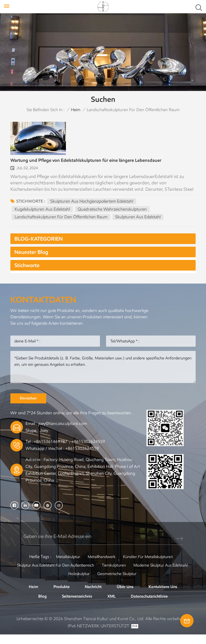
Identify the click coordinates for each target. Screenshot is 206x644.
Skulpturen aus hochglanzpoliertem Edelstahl (92, 206)
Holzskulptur (111, 582)
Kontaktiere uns (165, 595)
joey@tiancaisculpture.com (63, 432)
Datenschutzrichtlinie (151, 605)
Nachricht (93, 595)
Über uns (126, 595)
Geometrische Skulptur (151, 582)
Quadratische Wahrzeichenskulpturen (113, 214)
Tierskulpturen (148, 574)
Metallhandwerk (100, 565)
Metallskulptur (65, 565)
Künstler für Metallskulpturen (150, 565)
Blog (40, 605)
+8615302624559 (82, 457)
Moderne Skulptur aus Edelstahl (62, 582)
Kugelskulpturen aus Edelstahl (43, 214)
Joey (44, 439)
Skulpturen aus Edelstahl (139, 222)
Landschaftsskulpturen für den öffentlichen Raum (61, 222)
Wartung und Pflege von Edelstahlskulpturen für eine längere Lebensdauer (94, 166)
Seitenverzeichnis (75, 605)
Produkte (60, 595)
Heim (76, 110)
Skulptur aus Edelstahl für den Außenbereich (85, 574)
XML (111, 605)
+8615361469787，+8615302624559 (69, 450)
